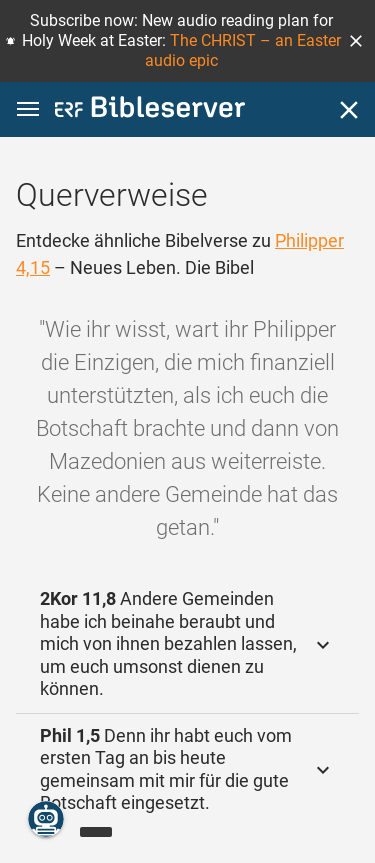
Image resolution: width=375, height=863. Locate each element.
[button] (356, 41)
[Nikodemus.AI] (46, 819)
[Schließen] (349, 110)
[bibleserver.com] (150, 110)
